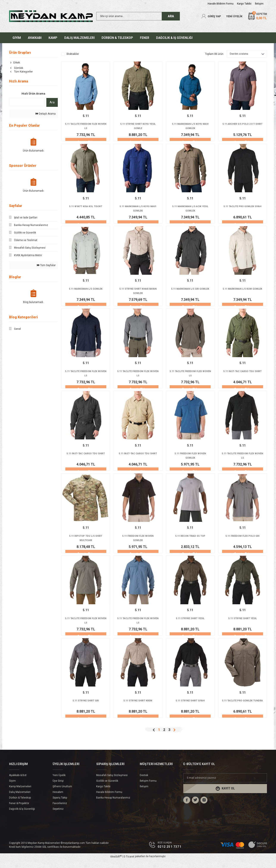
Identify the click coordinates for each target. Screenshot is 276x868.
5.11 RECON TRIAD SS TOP (190, 541)
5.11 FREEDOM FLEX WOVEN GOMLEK (190, 460)
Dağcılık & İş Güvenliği (22, 817)
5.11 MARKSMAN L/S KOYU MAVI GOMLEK (190, 126)
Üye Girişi (58, 789)
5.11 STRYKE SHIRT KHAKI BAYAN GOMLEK (138, 293)
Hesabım (58, 800)
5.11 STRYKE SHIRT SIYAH (190, 708)
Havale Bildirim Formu (109, 800)
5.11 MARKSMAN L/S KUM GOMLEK (242, 293)
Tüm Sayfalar (46, 265)
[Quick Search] (27, 102)
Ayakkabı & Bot (18, 783)
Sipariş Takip (60, 806)
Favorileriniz (60, 811)
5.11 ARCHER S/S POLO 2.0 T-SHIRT (243, 126)
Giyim (12, 789)
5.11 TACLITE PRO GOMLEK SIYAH (242, 210)
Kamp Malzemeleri (20, 794)
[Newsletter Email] (225, 786)
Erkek (17, 63)
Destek (144, 783)
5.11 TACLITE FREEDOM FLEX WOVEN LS (86, 126)
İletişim (144, 794)
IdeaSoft (116, 865)
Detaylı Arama (46, 114)
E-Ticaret (129, 865)
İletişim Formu (148, 789)
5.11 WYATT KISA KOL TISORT (86, 208)
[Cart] (257, 16)
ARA (171, 16)
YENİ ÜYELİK (234, 16)
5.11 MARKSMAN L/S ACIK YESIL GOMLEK (190, 210)
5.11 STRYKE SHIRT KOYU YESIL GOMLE (138, 126)
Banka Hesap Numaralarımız (113, 806)
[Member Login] (211, 16)
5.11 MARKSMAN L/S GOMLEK (86, 291)
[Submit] (225, 797)
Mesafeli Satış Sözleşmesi (112, 783)
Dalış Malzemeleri (20, 800)
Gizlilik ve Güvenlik (107, 789)
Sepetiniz (58, 817)
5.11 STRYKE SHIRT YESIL (190, 625)
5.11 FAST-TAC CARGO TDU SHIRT (242, 377)
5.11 (86, 116)
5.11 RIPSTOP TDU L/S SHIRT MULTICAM (86, 543)
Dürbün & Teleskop (20, 806)
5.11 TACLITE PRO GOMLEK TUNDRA (242, 710)
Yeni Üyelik (59, 783)
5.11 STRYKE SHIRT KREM (138, 708)
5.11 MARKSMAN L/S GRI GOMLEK (190, 293)
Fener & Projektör (19, 811)
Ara (52, 102)
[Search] (138, 16)
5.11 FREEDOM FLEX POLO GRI (242, 541)
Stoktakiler (73, 54)
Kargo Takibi (103, 794)
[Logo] (51, 16)
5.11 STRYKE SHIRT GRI (86, 708)
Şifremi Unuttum (62, 794)
